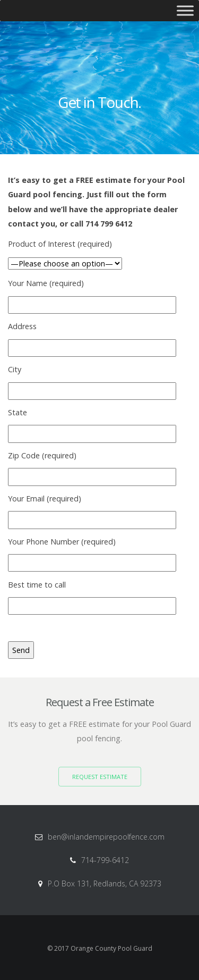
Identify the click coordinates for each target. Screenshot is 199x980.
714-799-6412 (105, 860)
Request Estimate (100, 777)
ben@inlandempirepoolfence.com (106, 837)
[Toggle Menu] (185, 10)
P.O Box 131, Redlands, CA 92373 (105, 883)
